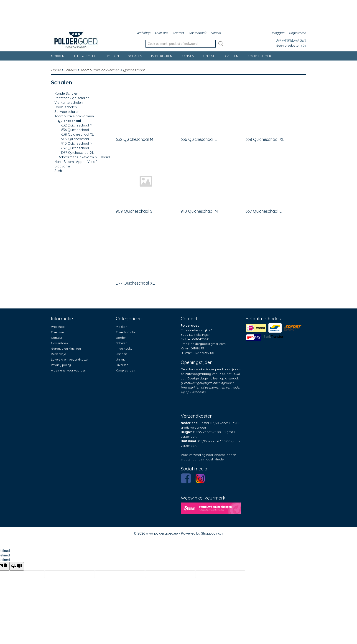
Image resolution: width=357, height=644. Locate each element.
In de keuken (162, 56)
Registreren (297, 33)
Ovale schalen (66, 107)
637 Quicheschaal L (76, 148)
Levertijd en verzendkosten (70, 359)
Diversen (231, 56)
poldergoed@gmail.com (208, 344)
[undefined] (17, 566)
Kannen (188, 56)
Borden (112, 56)
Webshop (143, 33)
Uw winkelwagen (291, 40)
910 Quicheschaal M (77, 143)
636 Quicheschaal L (76, 130)
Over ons (161, 33)
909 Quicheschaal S (77, 139)
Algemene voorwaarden (69, 370)
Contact (178, 33)
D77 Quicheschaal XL (78, 153)
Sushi (59, 171)
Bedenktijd (59, 354)
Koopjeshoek (259, 56)
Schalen (135, 56)
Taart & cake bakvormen (100, 70)
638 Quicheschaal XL (78, 134)
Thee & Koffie (85, 56)
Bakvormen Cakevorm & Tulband (84, 157)
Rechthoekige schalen (72, 98)
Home (56, 70)
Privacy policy (61, 365)
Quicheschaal (134, 70)
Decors (216, 33)
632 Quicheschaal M (77, 125)
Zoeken (220, 44)
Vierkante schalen (69, 102)
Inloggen (278, 33)
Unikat (209, 56)
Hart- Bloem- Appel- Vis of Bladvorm (76, 164)
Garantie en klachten (66, 349)
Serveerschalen (67, 112)
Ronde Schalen (66, 93)
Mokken (58, 56)
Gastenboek (197, 33)
